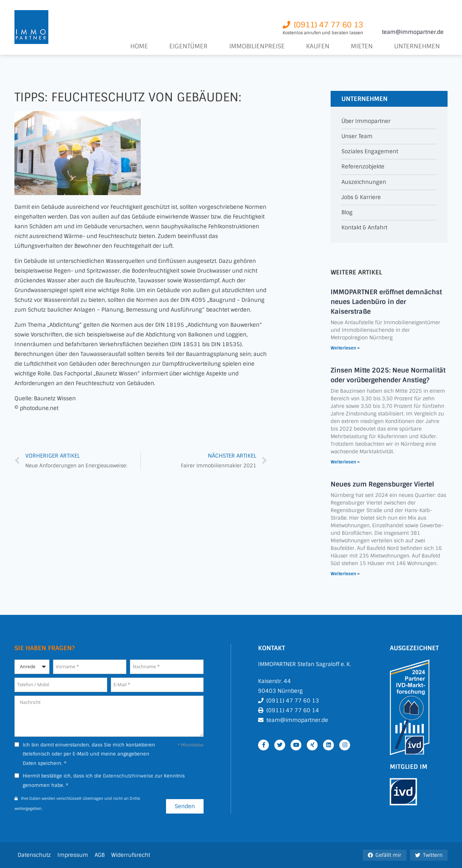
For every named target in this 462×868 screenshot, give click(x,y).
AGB (100, 855)
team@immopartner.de (413, 32)
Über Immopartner (366, 121)
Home (139, 46)
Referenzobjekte (363, 167)
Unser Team (357, 136)
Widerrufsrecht (131, 855)
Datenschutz (34, 855)
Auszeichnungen (364, 182)
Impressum (73, 855)
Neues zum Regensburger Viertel (382, 484)
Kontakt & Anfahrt (364, 228)
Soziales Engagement (370, 152)
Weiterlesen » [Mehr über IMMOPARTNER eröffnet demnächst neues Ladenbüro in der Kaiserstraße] (345, 348)
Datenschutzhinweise (128, 776)
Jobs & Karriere (361, 197)
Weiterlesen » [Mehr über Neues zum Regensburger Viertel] (345, 574)
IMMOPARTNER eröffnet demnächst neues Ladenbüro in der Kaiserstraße (386, 302)
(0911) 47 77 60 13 (293, 701)
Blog (347, 213)
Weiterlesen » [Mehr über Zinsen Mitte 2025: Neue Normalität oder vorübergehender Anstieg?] (345, 462)
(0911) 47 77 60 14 (293, 710)
